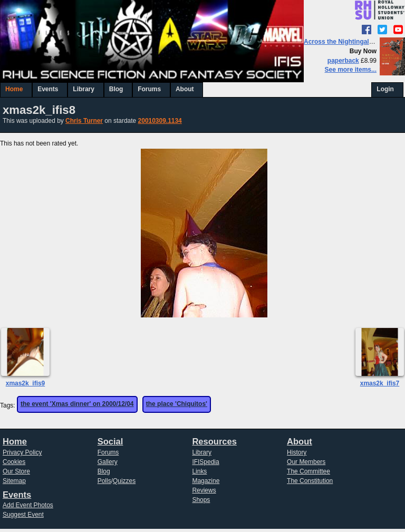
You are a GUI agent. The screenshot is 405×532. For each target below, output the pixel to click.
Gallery (108, 462)
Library (84, 89)
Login (385, 89)
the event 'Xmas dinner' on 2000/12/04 (77, 404)
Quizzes (124, 481)
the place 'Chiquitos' (177, 404)
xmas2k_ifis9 (26, 383)
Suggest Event (23, 515)
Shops (201, 500)
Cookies (14, 462)
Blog (116, 89)
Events (48, 89)
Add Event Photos (28, 505)
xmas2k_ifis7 (380, 383)
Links (199, 471)
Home (14, 89)
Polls (104, 481)
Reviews (204, 490)
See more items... (351, 70)
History (297, 452)
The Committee (308, 471)
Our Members (306, 462)
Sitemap (14, 481)
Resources (214, 442)
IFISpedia (205, 462)
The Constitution (310, 481)
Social (110, 442)
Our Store (16, 471)
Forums (149, 89)
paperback (343, 61)
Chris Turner (84, 121)
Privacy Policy (22, 452)
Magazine (206, 481)
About (185, 89)
